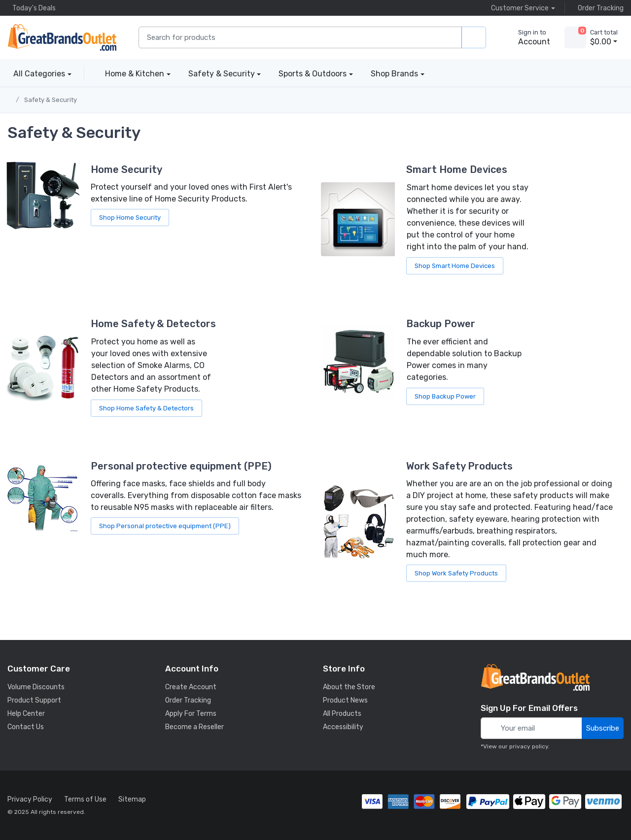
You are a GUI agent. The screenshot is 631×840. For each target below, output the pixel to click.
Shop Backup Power (445, 396)
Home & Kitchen (135, 74)
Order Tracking (598, 8)
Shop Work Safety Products (456, 573)
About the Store (349, 687)
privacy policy (529, 746)
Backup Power (441, 324)
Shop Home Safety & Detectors (146, 408)
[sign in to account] (527, 37)
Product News (345, 700)
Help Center (26, 714)
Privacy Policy (30, 799)
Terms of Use (85, 799)
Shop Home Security (130, 218)
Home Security (126, 169)
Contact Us (26, 727)
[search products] (474, 38)
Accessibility (343, 727)
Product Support (34, 700)
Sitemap (132, 799)
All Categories (36, 74)
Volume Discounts (36, 687)
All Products (342, 714)
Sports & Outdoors (313, 74)
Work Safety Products (459, 466)
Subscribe (603, 728)
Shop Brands (394, 74)
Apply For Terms (191, 714)
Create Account (191, 687)
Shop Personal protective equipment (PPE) (165, 526)
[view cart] (575, 37)
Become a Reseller (194, 727)
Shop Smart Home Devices (455, 266)
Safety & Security (222, 74)
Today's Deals (32, 8)
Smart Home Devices (457, 169)
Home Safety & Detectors (153, 324)
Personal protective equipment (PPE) (181, 466)
